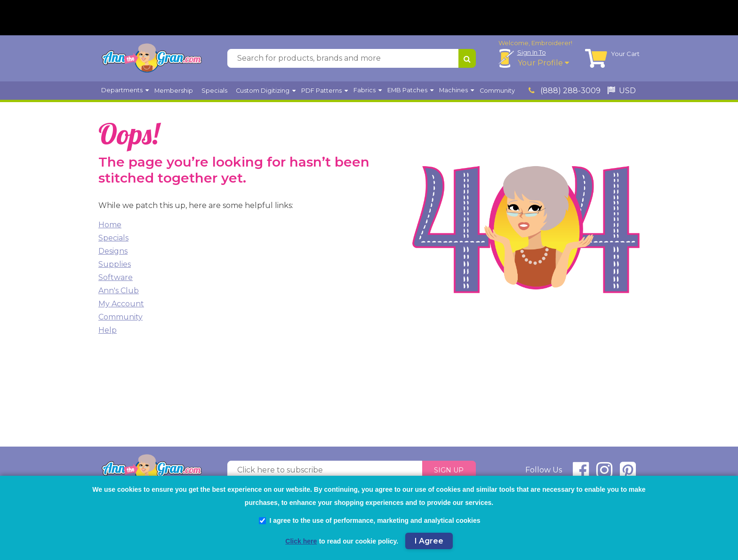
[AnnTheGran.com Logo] (152, 61)
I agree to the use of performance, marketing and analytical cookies (369, 520)
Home (110, 227)
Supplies (115, 267)
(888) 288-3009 (565, 93)
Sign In (532, 55)
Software (116, 280)
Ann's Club (119, 293)
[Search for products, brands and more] (343, 61)
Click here (301, 541)
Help (108, 332)
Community (120, 319)
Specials (113, 240)
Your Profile (543, 65)
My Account (121, 306)
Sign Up (449, 472)
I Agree (429, 541)
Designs (113, 253)
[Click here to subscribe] (325, 472)
